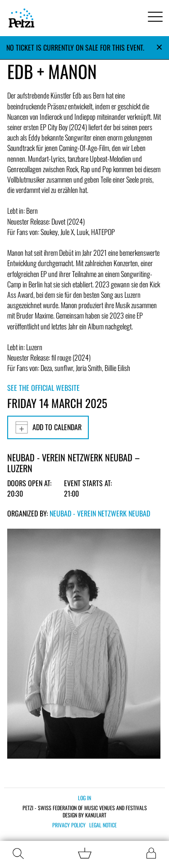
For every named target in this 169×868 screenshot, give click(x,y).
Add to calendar (48, 427)
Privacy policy (69, 825)
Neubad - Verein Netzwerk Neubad (100, 513)
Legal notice (103, 825)
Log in (84, 798)
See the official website (43, 388)
